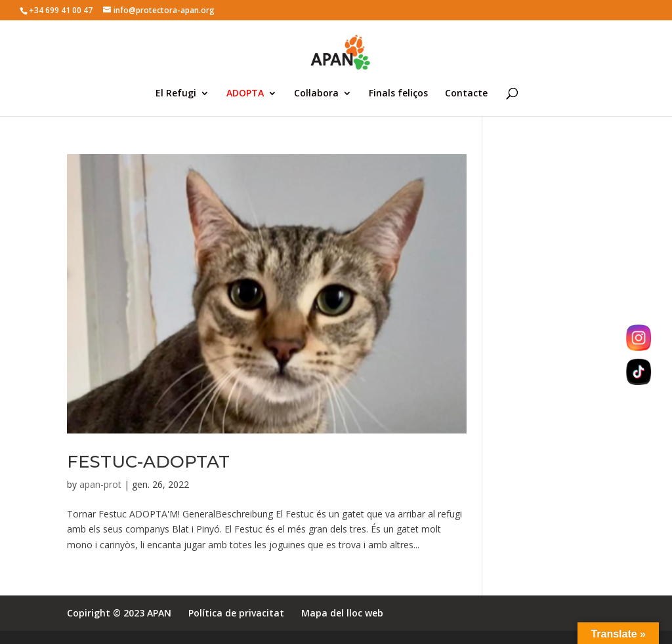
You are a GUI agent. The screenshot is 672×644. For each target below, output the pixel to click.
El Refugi (176, 94)
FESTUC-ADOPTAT (148, 462)
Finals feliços (398, 94)
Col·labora (316, 94)
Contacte (466, 94)
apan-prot (100, 484)
